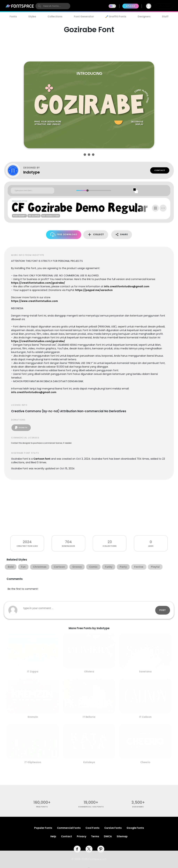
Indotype (32, 172)
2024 (27, 542)
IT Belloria (89, 717)
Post (163, 610)
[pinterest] (101, 849)
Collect (96, 235)
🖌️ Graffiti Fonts (116, 17)
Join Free (164, 6)
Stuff (165, 17)
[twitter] (89, 849)
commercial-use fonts (91, 807)
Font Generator (84, 17)
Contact (160, 170)
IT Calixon (145, 717)
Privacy (82, 836)
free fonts (42, 807)
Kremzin (33, 717)
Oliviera (89, 672)
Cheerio (145, 762)
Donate (21, 428)
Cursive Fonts (113, 828)
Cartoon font (42, 459)
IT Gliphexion (33, 762)
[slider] (87, 190)
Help (53, 836)
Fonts (13, 17)
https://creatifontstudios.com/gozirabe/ (38, 283)
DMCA (108, 836)
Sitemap (122, 836)
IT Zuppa (33, 672)
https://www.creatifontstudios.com (35, 301)
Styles (32, 17)
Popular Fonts (43, 828)
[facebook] (77, 849)
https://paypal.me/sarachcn (94, 290)
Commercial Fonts (69, 828)
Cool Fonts (92, 828)
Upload (130, 6)
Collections (55, 17)
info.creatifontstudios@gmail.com (127, 286)
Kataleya (89, 762)
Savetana (145, 672)
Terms (95, 836)
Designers (144, 17)
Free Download (64, 235)
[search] (53, 6)
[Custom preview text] (33, 191)
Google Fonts (135, 828)
